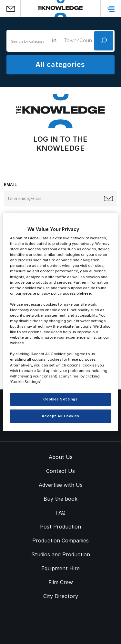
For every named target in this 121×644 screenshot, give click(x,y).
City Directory (61, 596)
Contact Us (60, 471)
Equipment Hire (60, 568)
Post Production (60, 527)
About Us (61, 457)
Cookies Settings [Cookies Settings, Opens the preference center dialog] (60, 399)
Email (10, 185)
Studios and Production (61, 554)
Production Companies (60, 540)
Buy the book (60, 499)
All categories (60, 65)
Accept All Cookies (60, 416)
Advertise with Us (61, 485)
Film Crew (61, 582)
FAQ (60, 513)
